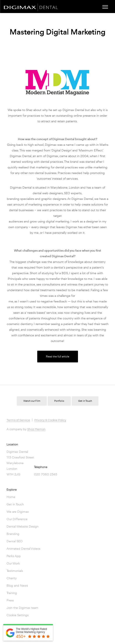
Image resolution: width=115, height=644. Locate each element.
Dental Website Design (23, 526)
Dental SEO (15, 541)
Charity (12, 578)
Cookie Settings (18, 615)
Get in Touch (85, 401)
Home (11, 497)
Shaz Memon (36, 429)
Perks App (14, 556)
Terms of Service (18, 420)
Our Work (13, 563)
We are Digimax (18, 512)
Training (12, 593)
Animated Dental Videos (23, 549)
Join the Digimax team (22, 608)
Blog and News (17, 585)
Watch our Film (32, 401)
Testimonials (15, 571)
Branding (13, 534)
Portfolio (59, 401)
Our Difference (17, 519)
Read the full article (58, 356)
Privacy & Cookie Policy (50, 420)
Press (10, 600)
